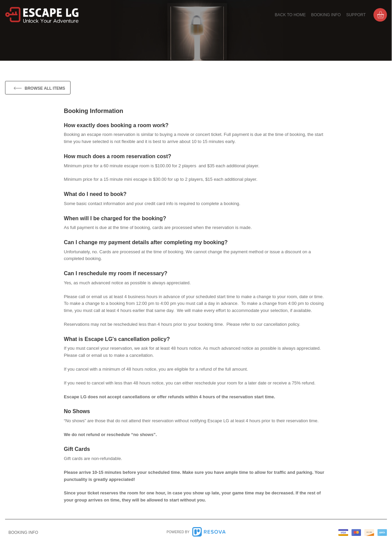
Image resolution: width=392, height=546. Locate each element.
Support (356, 15)
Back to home (290, 15)
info (23, 533)
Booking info (326, 15)
